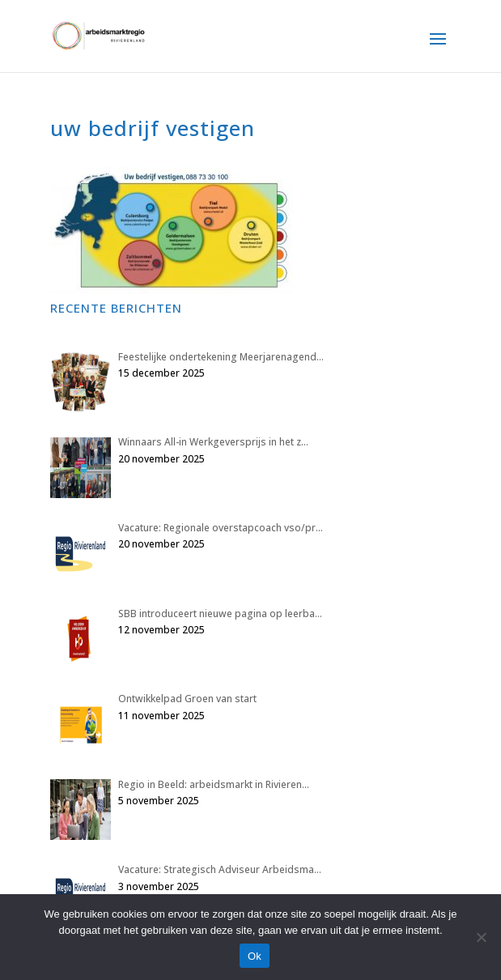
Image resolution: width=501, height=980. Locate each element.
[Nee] (481, 937)
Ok (255, 956)
